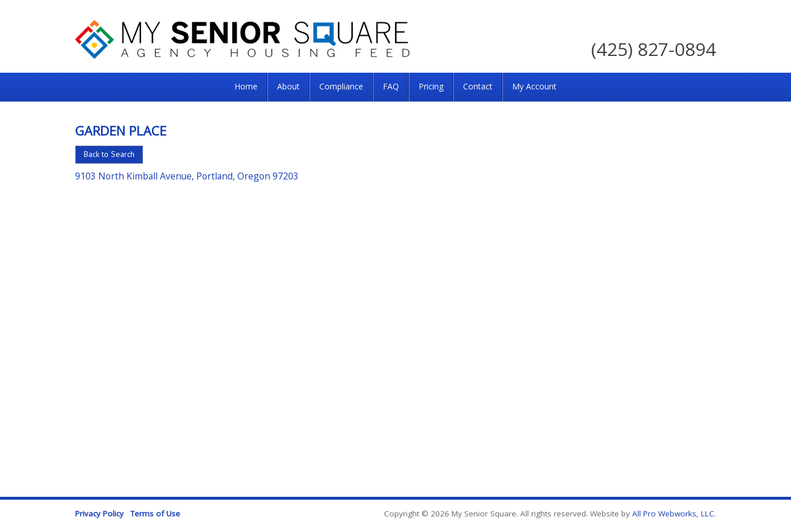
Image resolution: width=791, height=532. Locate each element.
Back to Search (109, 154)
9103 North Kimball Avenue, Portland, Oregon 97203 (187, 176)
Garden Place (121, 130)
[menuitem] (246, 87)
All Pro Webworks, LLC (673, 514)
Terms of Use (155, 514)
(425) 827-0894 (654, 49)
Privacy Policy (99, 514)
